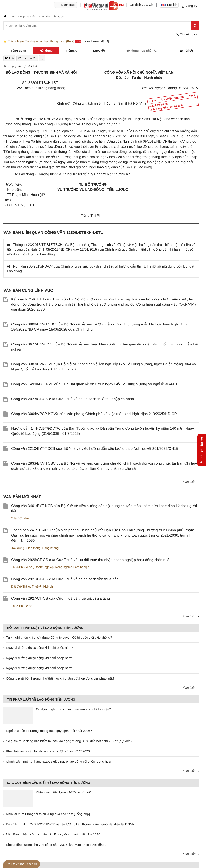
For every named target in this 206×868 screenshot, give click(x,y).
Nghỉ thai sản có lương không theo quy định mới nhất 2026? (49, 731)
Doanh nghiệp (44, 567)
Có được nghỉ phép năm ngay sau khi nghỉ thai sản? (74, 709)
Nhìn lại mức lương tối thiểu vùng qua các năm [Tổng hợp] (48, 814)
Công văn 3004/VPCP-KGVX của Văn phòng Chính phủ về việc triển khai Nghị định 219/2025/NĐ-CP (94, 414)
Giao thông (33, 548)
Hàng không (50, 548)
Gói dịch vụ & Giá (142, 5)
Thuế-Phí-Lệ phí (22, 567)
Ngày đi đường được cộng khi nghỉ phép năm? (39, 648)
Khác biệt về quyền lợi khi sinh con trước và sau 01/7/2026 (48, 751)
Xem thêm (191, 482)
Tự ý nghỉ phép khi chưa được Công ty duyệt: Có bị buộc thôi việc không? (59, 637)
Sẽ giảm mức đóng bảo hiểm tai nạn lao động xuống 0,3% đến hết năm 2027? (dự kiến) (69, 741)
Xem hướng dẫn (97, 41)
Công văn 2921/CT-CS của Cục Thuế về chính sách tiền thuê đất (64, 579)
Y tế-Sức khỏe (21, 518)
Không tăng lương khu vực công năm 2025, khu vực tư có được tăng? (56, 845)
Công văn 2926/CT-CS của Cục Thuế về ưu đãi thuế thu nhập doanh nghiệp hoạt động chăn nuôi (91, 560)
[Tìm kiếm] (195, 26)
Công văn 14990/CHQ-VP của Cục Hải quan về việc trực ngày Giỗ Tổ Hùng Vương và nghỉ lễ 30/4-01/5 (96, 384)
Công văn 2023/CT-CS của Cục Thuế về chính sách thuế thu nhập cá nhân (73, 399)
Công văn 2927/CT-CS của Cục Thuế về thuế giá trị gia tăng (60, 598)
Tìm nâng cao (187, 34)
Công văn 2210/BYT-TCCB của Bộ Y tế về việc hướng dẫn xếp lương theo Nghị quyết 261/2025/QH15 (95, 449)
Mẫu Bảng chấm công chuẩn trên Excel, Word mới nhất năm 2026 (53, 834)
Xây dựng (18, 548)
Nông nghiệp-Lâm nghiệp (72, 567)
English (169, 5)
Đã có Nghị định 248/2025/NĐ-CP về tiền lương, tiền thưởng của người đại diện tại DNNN (70, 824)
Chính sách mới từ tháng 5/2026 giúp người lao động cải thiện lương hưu (58, 761)
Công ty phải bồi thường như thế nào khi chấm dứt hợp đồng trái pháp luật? (60, 678)
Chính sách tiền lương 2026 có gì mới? (64, 792)
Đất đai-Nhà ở (21, 586)
